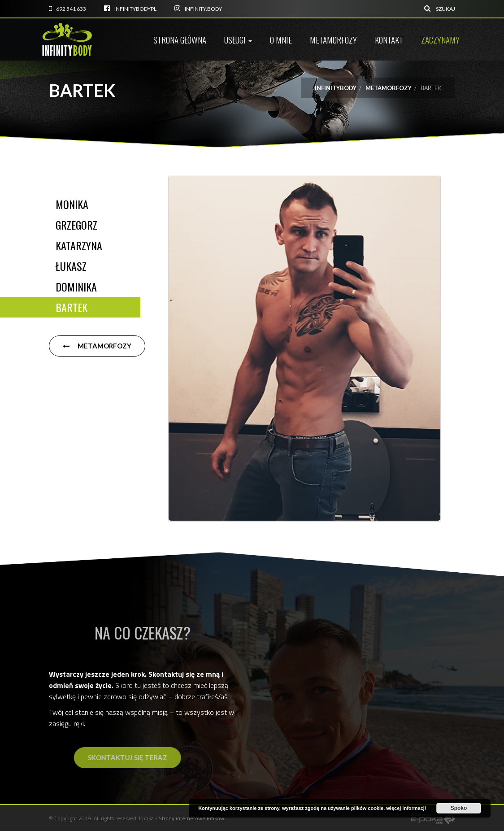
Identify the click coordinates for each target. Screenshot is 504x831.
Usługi (238, 39)
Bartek (72, 307)
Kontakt (389, 39)
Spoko (459, 808)
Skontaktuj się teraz (166, 757)
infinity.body (198, 9)
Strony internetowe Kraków (191, 818)
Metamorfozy (333, 39)
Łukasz (71, 266)
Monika (72, 204)
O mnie (281, 39)
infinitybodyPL (130, 9)
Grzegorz (76, 225)
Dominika (76, 287)
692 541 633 (67, 9)
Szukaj (440, 9)
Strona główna (180, 39)
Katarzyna (79, 245)
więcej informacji (406, 808)
